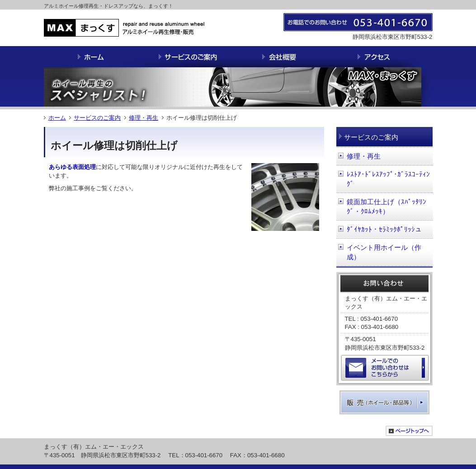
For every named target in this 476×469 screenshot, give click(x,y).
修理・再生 (144, 118)
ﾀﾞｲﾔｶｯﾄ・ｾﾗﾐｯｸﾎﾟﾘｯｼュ (384, 229)
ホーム (57, 118)
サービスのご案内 (97, 118)
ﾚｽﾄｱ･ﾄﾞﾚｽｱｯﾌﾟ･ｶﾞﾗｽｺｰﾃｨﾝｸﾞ (388, 179)
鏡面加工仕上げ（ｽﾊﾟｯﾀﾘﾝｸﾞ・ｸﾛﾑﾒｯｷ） (386, 207)
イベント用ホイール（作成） (384, 252)
